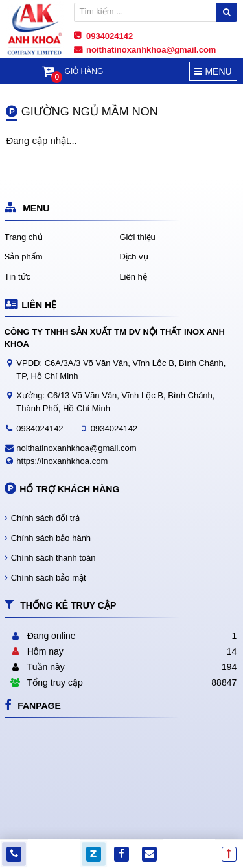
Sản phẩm (24, 257)
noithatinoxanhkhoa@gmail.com (76, 448)
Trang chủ (24, 237)
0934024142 (40, 428)
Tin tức (17, 277)
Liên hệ (133, 277)
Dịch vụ (133, 257)
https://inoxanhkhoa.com (62, 461)
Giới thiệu (137, 237)
